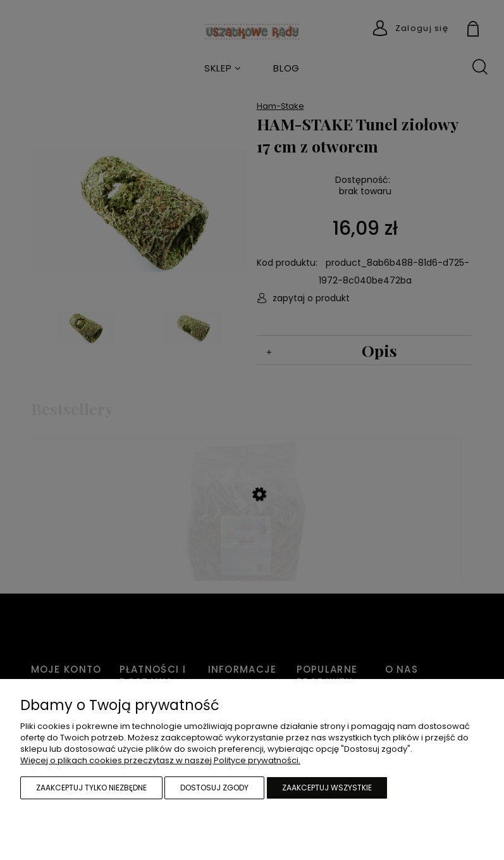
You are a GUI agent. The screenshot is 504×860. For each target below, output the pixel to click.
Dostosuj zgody (214, 788)
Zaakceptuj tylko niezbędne (91, 788)
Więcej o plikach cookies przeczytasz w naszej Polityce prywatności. (160, 760)
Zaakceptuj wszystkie (327, 788)
